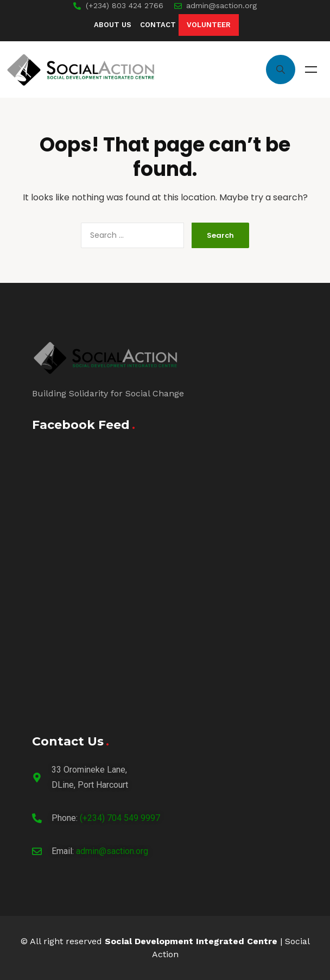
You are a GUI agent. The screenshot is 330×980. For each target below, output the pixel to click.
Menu (311, 69)
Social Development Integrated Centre (191, 941)
